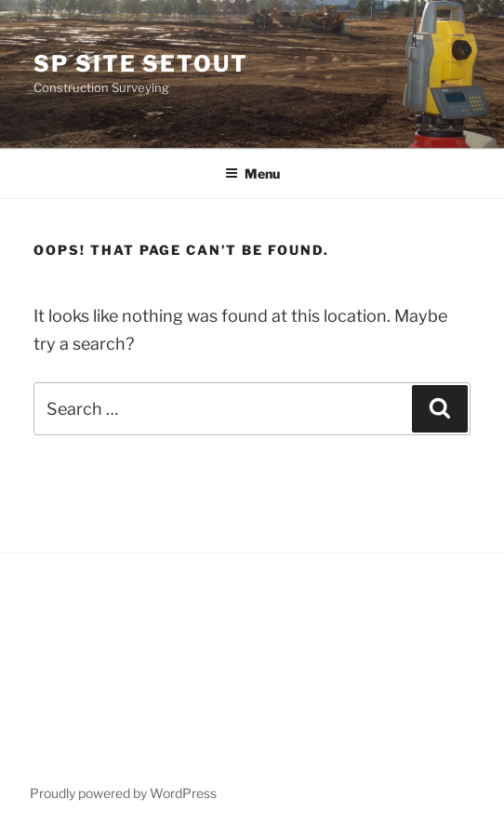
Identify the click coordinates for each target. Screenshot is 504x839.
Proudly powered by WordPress (123, 793)
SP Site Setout (141, 64)
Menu (252, 173)
